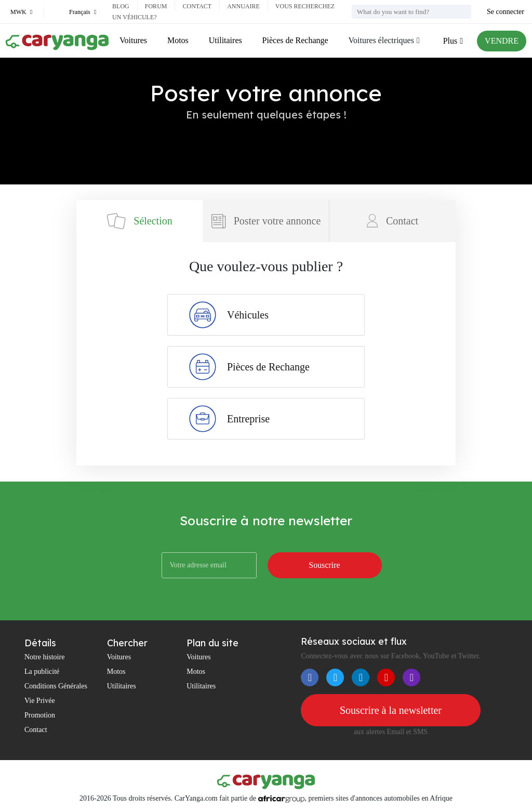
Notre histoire (44, 657)
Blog (121, 6)
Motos (178, 40)
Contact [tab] (393, 221)
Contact (197, 6)
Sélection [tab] (139, 221)
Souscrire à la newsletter (391, 710)
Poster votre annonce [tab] (266, 221)
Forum (156, 6)
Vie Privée (40, 701)
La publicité (42, 672)
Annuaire (243, 6)
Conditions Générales (56, 686)
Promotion (40, 715)
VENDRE (502, 41)
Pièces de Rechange (295, 40)
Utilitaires (225, 40)
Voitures (133, 40)
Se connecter (506, 12)
